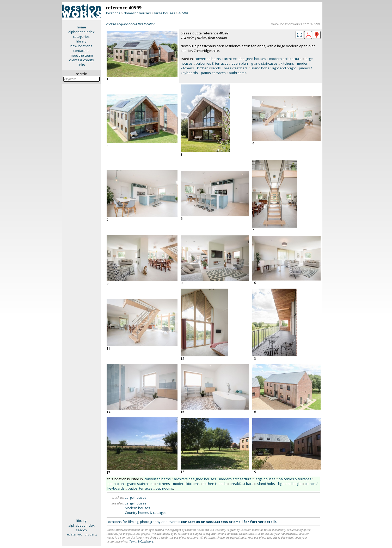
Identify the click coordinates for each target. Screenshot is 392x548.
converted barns (208, 59)
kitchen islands (209, 68)
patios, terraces (213, 73)
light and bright (284, 68)
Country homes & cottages (146, 513)
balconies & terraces (212, 63)
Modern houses (137, 508)
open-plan (240, 63)
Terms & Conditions (141, 541)
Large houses (136, 497)
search (81, 530)
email (238, 522)
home (81, 27)
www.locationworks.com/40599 (296, 24)
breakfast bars (236, 68)
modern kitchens (186, 484)
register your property (81, 534)
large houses (165, 13)
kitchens (287, 63)
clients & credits (81, 60)
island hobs (260, 68)
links (81, 65)
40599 (183, 13)
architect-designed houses (245, 59)
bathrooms (238, 73)
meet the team (81, 55)
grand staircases (264, 63)
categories (81, 36)
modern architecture (285, 59)
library (81, 41)
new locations (81, 46)
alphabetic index (81, 32)
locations (113, 13)
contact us (81, 51)
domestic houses (137, 13)
